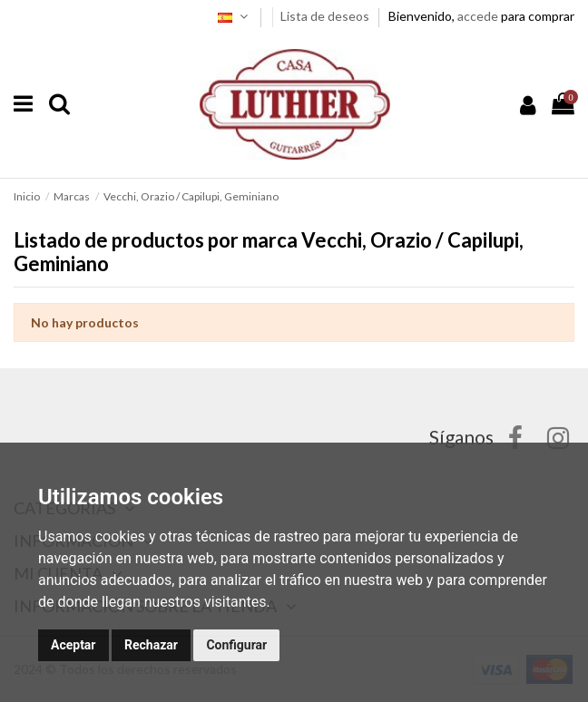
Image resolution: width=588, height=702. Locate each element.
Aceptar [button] (73, 645)
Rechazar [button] (151, 645)
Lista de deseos (326, 16)
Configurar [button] (236, 645)
